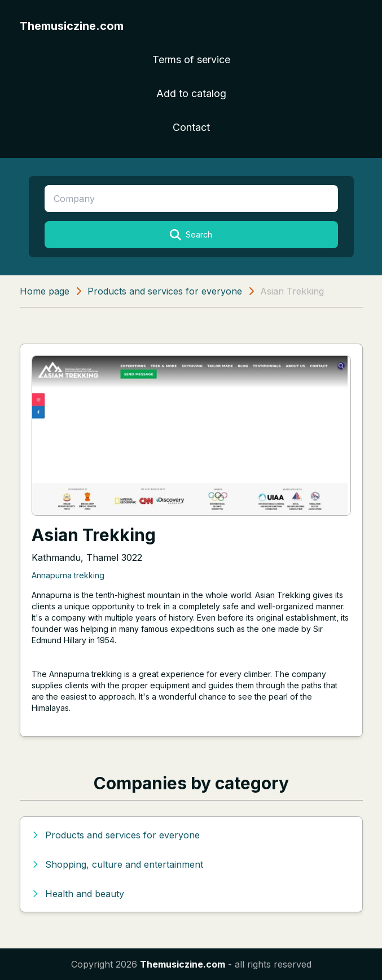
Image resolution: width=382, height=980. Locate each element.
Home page (45, 291)
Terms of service (191, 60)
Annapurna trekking (68, 575)
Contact (191, 127)
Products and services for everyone (165, 291)
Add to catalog (191, 93)
